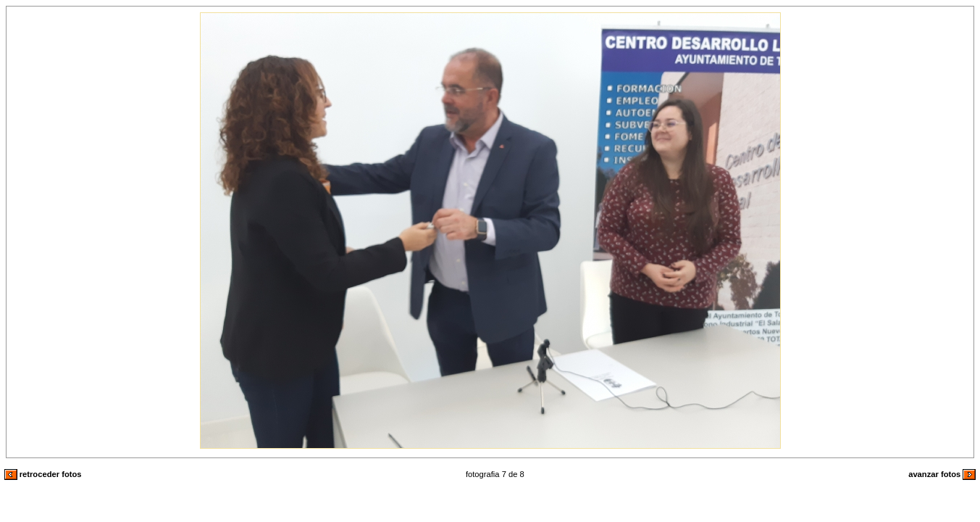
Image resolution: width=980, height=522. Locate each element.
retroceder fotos (43, 474)
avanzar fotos (942, 474)
